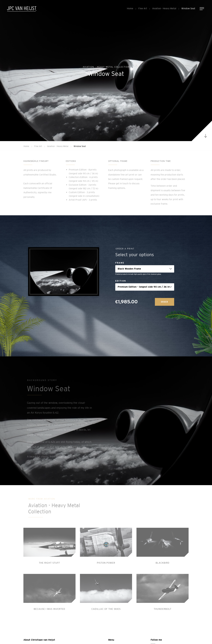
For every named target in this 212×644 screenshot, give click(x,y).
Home (130, 8)
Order (165, 302)
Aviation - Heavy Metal (164, 8)
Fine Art (143, 8)
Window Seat (188, 8)
